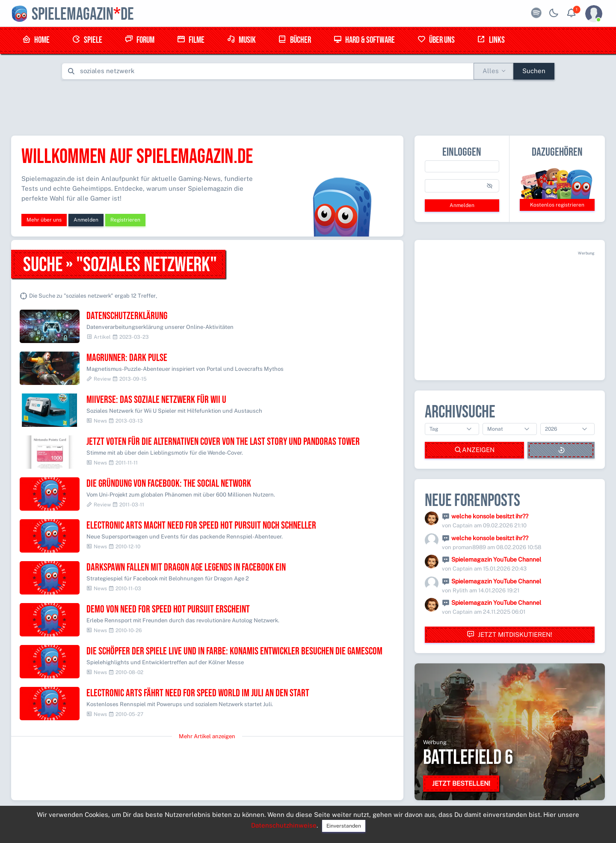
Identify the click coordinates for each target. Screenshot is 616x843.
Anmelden (86, 220)
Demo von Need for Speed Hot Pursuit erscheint (168, 609)
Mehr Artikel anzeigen (207, 736)
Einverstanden (344, 826)
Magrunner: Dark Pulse (127, 358)
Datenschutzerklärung (127, 316)
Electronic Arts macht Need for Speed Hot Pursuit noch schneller (201, 525)
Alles (491, 71)
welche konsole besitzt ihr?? (490, 516)
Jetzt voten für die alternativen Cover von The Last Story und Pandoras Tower (223, 442)
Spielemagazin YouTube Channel (496, 559)
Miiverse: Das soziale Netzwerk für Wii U (156, 400)
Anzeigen (474, 450)
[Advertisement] (308, 106)
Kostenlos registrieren (557, 205)
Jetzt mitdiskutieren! (509, 634)
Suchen (534, 71)
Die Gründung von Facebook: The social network (169, 484)
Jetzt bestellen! (461, 783)
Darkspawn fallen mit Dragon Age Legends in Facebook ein (186, 567)
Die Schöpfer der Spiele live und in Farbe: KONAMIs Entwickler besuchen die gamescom (234, 651)
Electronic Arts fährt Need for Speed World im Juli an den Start (198, 693)
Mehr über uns (44, 220)
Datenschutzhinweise (284, 825)
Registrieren (125, 220)
